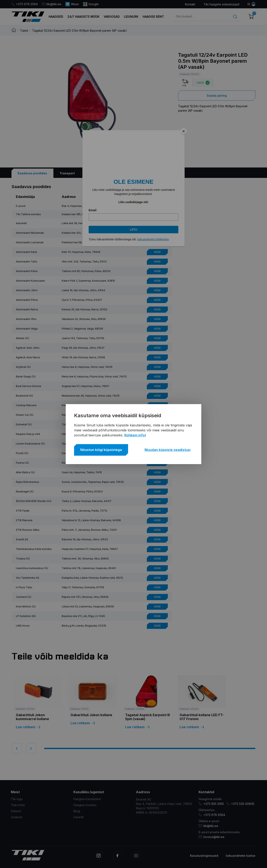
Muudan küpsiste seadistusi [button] (168, 450)
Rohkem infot (135, 435)
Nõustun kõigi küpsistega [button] (101, 450)
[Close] (184, 131)
